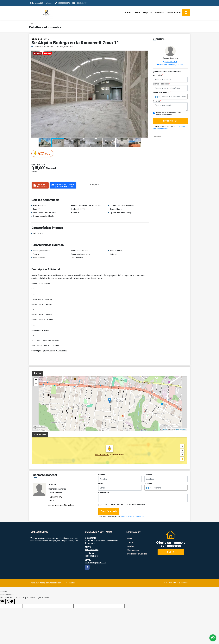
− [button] (36, 384)
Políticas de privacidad (137, 554)
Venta (137, 13)
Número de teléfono (162, 92)
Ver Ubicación (102, 455)
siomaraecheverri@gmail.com (171, 64)
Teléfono (149, 484)
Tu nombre (158, 75)
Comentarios (104, 492)
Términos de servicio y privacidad (132, 517)
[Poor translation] (10, 602)
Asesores (159, 13)
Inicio (128, 13)
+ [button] (36, 380)
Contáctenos (174, 13)
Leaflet (166, 429)
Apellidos (149, 475)
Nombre (102, 475)
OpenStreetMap (181, 429)
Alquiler (147, 13)
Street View (43, 153)
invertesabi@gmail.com (95, 562)
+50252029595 (82, 3)
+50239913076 (64, 3)
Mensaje (157, 101)
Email (101, 484)
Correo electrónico (161, 84)
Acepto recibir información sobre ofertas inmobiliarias (123, 505)
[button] (146, 53)
